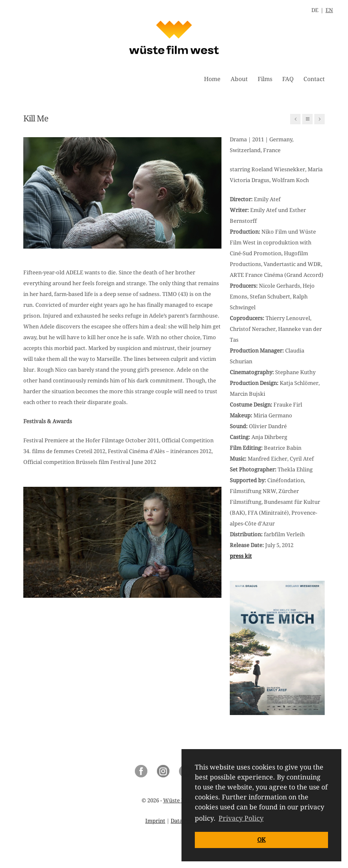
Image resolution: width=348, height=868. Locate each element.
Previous (295, 119)
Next (319, 119)
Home (212, 79)
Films (265, 79)
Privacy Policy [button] (241, 818)
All (307, 119)
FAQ (288, 79)
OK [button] (261, 840)
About (239, 79)
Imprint (155, 821)
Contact (314, 79)
